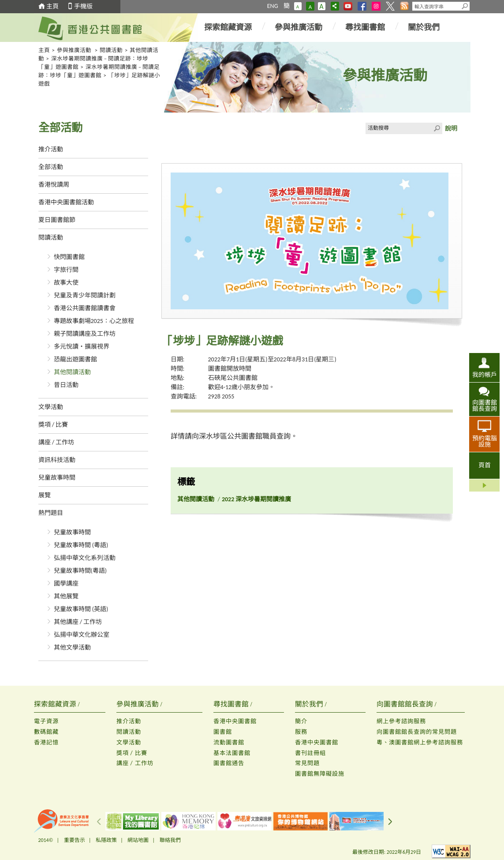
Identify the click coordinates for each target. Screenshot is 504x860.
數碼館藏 (46, 732)
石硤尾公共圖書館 (233, 378)
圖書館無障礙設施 (320, 774)
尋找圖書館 (365, 27)
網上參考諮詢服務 (401, 721)
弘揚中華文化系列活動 (85, 558)
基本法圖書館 (232, 753)
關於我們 (424, 27)
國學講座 (66, 584)
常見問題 (307, 763)
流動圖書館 (229, 742)
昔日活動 (66, 385)
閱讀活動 (111, 50)
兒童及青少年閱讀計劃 (85, 295)
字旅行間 (66, 270)
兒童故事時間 (57, 478)
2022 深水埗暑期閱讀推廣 (257, 499)
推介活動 (51, 149)
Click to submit (437, 128)
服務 (301, 732)
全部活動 (51, 167)
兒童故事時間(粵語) (80, 571)
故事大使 (66, 283)
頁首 (485, 465)
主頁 (52, 6)
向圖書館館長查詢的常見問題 (417, 732)
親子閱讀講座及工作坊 (85, 334)
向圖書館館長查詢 (485, 406)
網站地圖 (138, 840)
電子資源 (46, 721)
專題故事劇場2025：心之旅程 (94, 321)
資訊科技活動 (57, 460)
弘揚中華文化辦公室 (82, 635)
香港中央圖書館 (235, 721)
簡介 (301, 721)
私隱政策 (106, 840)
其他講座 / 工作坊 (78, 622)
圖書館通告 (229, 763)
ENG (273, 6)
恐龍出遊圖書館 (75, 359)
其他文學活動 (72, 648)
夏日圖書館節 (57, 220)
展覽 (45, 495)
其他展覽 (66, 596)
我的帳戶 (485, 375)
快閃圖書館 (69, 257)
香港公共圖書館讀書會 (85, 308)
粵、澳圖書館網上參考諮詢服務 (420, 742)
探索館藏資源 (228, 27)
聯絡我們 (170, 840)
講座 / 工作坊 (56, 442)
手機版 (83, 6)
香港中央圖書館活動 (66, 202)
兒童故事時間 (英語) (81, 609)
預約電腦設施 (485, 441)
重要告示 (75, 840)
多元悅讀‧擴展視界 (82, 347)
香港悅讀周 (54, 185)
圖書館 (223, 732)
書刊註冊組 (310, 753)
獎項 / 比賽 (53, 425)
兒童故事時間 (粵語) (81, 545)
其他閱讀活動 (72, 372)
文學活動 (51, 407)
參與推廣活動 (299, 27)
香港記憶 (46, 742)
